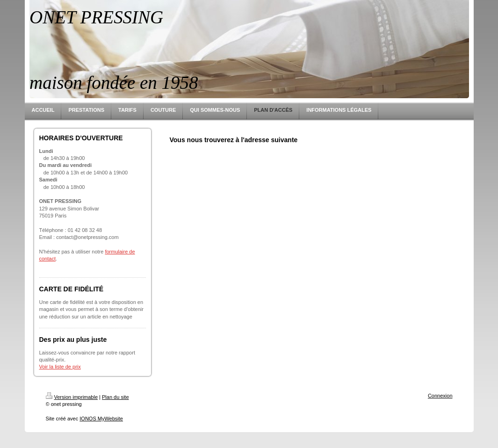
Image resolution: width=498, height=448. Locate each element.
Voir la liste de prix (60, 367)
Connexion (440, 396)
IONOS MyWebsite (101, 419)
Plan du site (115, 397)
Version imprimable (72, 397)
